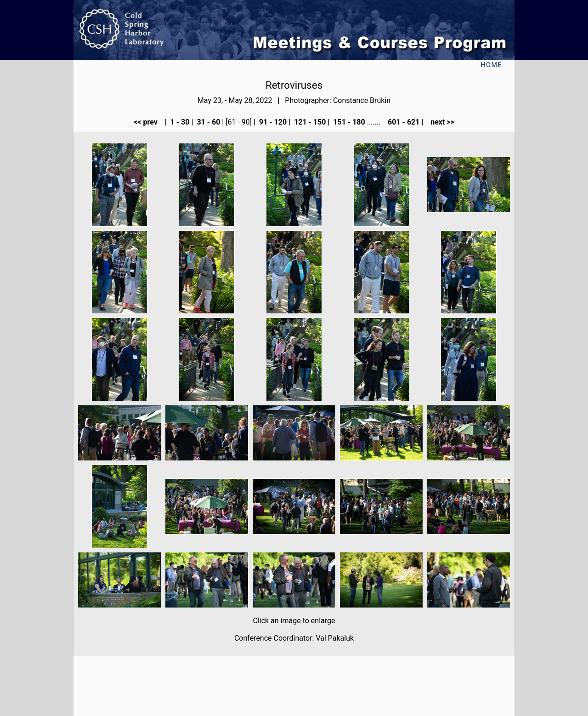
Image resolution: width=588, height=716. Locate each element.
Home (491, 65)
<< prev (148, 122)
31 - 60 (207, 122)
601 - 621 (403, 122)
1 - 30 (179, 122)
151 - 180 (348, 122)
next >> (440, 122)
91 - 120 (272, 122)
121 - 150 (309, 122)
